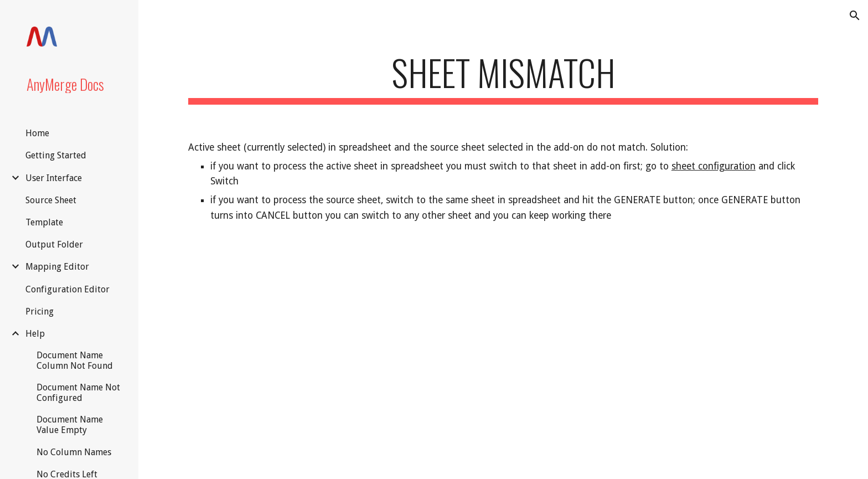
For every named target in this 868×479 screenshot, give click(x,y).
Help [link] (35, 334)
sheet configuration (714, 166)
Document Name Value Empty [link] (70, 425)
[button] (855, 16)
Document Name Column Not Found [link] (75, 360)
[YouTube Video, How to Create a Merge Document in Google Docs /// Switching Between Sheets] (503, 360)
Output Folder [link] (54, 244)
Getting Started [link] (56, 155)
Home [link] (37, 133)
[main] (503, 78)
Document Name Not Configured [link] (78, 393)
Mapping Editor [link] (57, 267)
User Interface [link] (54, 178)
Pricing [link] (40, 311)
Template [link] (44, 222)
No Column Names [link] (74, 452)
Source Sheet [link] (51, 200)
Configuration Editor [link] (68, 289)
